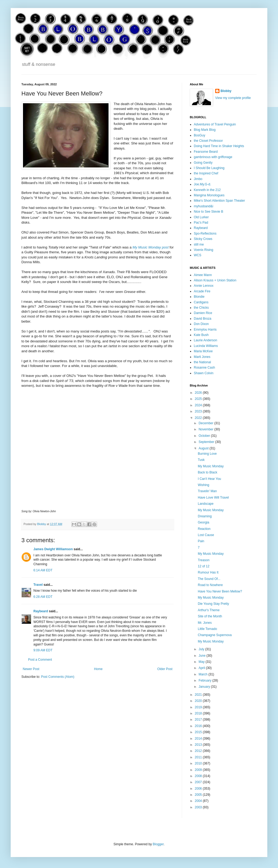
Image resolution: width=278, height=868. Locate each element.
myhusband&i (204, 206)
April (202, 668)
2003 (199, 807)
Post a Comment (40, 660)
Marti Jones (202, 357)
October (205, 436)
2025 (199, 399)
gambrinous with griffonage (213, 157)
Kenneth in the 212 (207, 190)
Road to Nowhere (210, 585)
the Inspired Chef (206, 173)
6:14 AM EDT (43, 570)
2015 (199, 732)
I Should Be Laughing (209, 168)
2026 (199, 393)
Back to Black (208, 472)
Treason (204, 560)
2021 (199, 695)
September (207, 442)
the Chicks (201, 308)
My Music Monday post (151, 247)
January (205, 687)
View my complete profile (233, 98)
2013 (199, 745)
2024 (199, 405)
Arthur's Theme (209, 610)
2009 (199, 770)
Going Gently (203, 163)
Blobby (226, 91)
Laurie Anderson (205, 340)
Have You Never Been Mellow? (220, 591)
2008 (199, 776)
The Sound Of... (209, 579)
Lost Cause (206, 535)
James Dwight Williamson (53, 549)
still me (199, 244)
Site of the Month (210, 616)
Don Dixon (201, 324)
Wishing (204, 485)
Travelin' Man (207, 491)
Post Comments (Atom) (58, 677)
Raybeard (41, 611)
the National (202, 362)
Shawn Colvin (204, 373)
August (204, 448)
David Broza (202, 319)
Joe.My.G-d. (202, 184)
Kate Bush (201, 335)
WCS (198, 255)
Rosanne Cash (204, 368)
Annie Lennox (204, 286)
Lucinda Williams (206, 346)
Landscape (206, 504)
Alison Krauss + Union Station (215, 280)
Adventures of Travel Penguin (215, 124)
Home (98, 669)
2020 (199, 701)
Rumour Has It (208, 572)
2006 (199, 789)
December (206, 423)
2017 (199, 720)
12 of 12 (204, 566)
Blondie (199, 297)
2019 (199, 707)
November (206, 429)
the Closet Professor (208, 141)
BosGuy (200, 135)
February (205, 680)
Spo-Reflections (205, 234)
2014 (199, 739)
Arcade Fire (202, 291)
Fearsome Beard (206, 152)
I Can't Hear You (209, 479)
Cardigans (201, 302)
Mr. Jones (205, 623)
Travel (38, 585)
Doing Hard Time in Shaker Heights (219, 146)
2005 (199, 795)
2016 (199, 726)
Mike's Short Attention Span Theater (219, 201)
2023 (199, 411)
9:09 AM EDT (43, 650)
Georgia (204, 522)
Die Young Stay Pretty (213, 604)
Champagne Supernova (215, 635)
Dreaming (205, 516)
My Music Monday (211, 466)
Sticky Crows (203, 239)
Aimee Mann (203, 275)
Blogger (158, 844)
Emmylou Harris (205, 330)
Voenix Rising (204, 250)
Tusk (201, 460)
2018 (199, 713)
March (204, 674)
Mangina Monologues (209, 195)
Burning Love (207, 454)
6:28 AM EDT (43, 597)
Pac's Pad (201, 223)
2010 (199, 763)
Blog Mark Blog (205, 130)
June (202, 656)
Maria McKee (203, 351)
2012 (199, 751)
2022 (199, 418)
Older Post (165, 669)
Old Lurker (201, 217)
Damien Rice (203, 313)
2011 (199, 757)
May (202, 662)
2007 (199, 782)
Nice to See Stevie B (208, 212)
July (202, 649)
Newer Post (31, 669)
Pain (201, 541)
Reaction (204, 529)
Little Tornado (207, 629)
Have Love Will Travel (213, 498)
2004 (199, 801)
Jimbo (198, 179)
